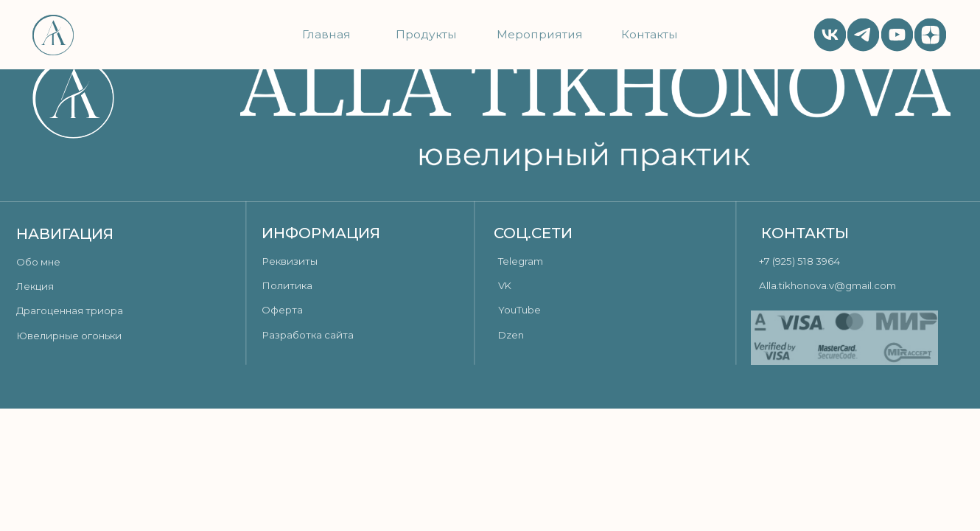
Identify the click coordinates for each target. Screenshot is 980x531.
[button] (329, 262)
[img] (863, 35)
